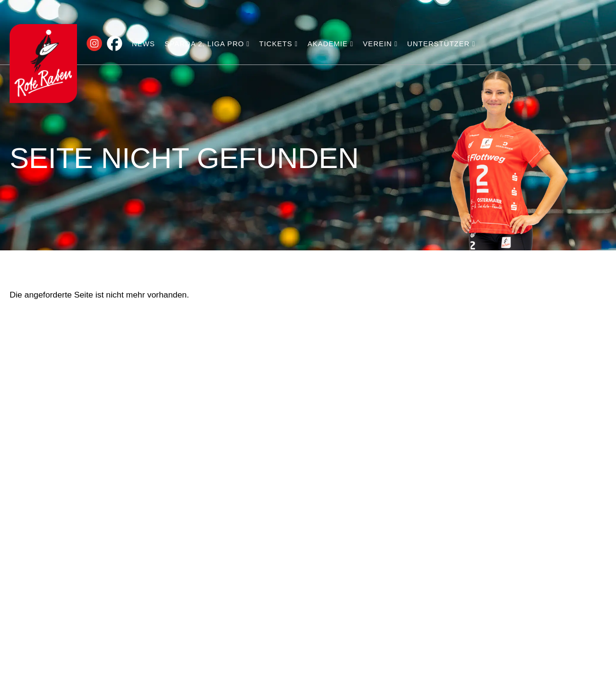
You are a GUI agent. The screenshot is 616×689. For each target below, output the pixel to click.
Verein (380, 44)
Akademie (330, 44)
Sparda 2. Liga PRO (207, 44)
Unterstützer (441, 44)
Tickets (279, 44)
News (143, 44)
